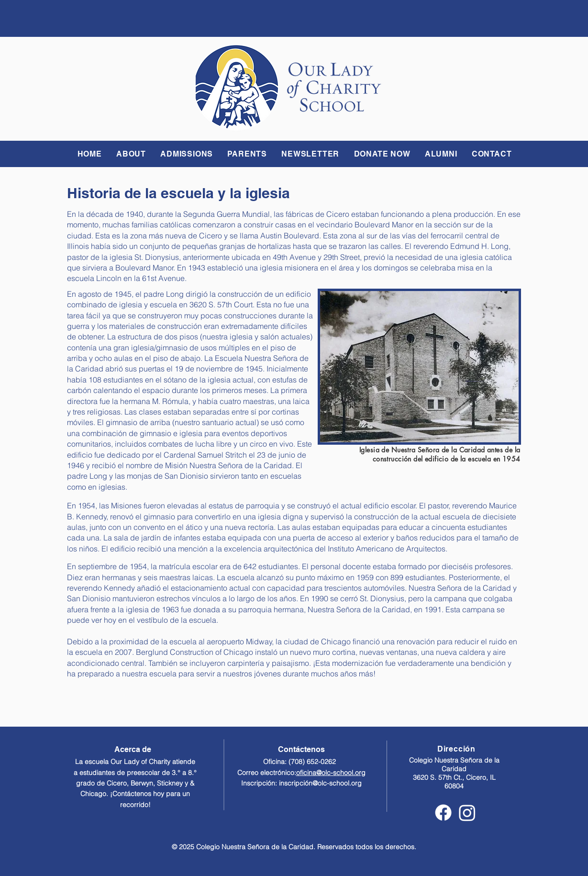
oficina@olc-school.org (331, 773)
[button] (131, 154)
